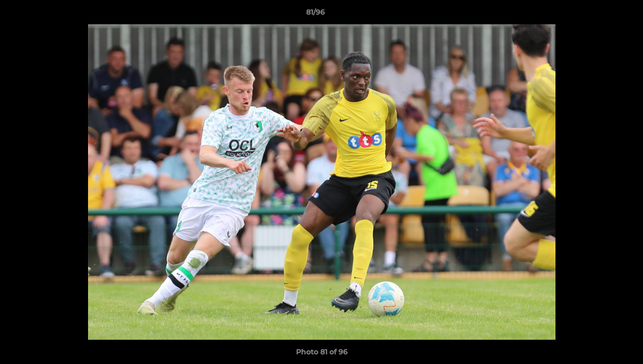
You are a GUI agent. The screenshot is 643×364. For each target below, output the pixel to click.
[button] (601, 15)
